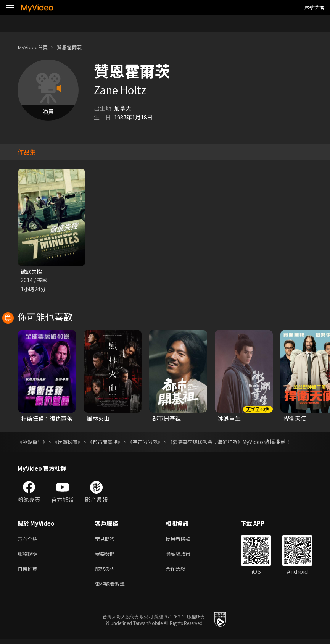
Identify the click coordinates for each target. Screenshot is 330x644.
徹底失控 (32, 272)
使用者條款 (184, 540)
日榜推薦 (29, 572)
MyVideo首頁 (35, 47)
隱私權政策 (184, 556)
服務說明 (29, 556)
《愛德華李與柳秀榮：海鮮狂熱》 (218, 442)
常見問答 (106, 540)
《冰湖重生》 (34, 442)
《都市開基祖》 (111, 442)
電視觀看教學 (112, 588)
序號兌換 (314, 7)
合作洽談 (182, 572)
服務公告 (106, 572)
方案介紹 (29, 540)
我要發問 (106, 556)
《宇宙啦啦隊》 (154, 442)
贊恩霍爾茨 (76, 47)
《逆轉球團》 (71, 442)
